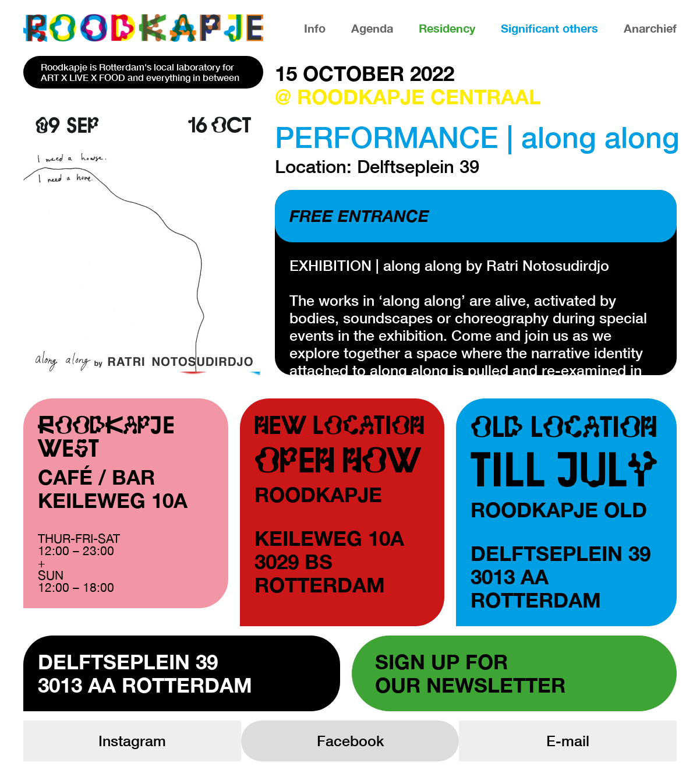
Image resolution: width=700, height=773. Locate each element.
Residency (447, 28)
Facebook (350, 741)
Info (315, 28)
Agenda (372, 28)
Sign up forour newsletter (470, 673)
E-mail (568, 741)
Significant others (549, 28)
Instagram (132, 741)
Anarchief (650, 28)
